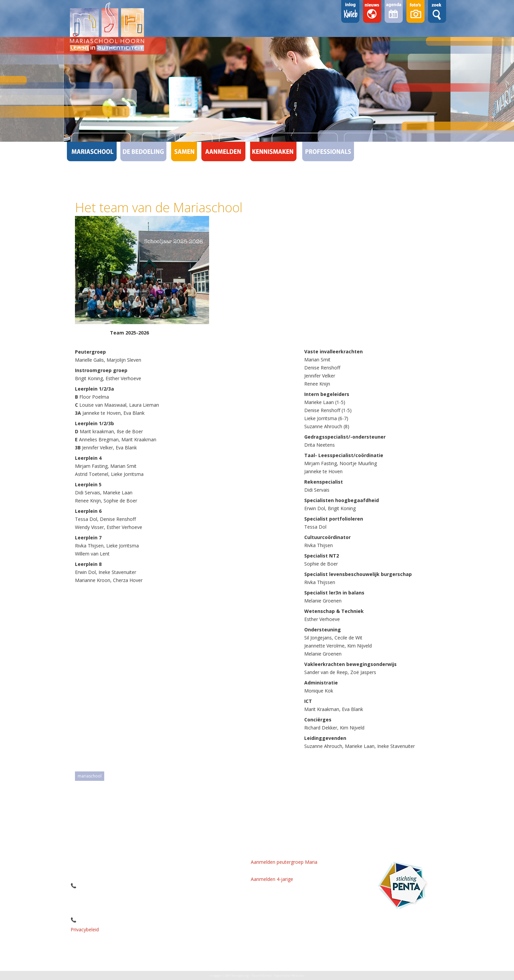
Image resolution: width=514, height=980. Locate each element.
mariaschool (90, 776)
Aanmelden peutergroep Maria (284, 862)
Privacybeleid (85, 929)
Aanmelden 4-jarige (272, 879)
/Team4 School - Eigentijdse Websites (278, 975)
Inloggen (216, 975)
